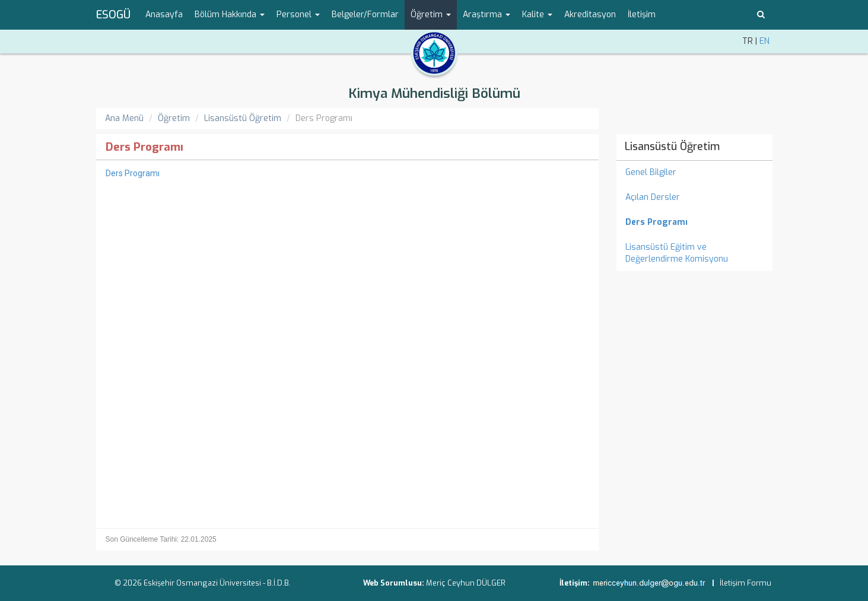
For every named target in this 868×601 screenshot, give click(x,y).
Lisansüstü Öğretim (243, 118)
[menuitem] (694, 222)
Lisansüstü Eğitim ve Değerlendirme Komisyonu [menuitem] (677, 253)
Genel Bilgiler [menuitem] (651, 172)
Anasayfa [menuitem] (164, 15)
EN (764, 41)
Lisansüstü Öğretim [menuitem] (672, 147)
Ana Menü (124, 118)
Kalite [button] (537, 15)
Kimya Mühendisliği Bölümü (434, 93)
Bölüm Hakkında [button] (230, 15)
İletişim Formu (745, 583)
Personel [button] (298, 15)
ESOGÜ (113, 15)
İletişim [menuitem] (642, 15)
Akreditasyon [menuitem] (590, 15)
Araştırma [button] (487, 15)
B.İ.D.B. (279, 583)
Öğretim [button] (431, 15)
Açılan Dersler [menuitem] (653, 197)
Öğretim (174, 118)
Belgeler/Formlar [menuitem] (365, 15)
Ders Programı (133, 173)
